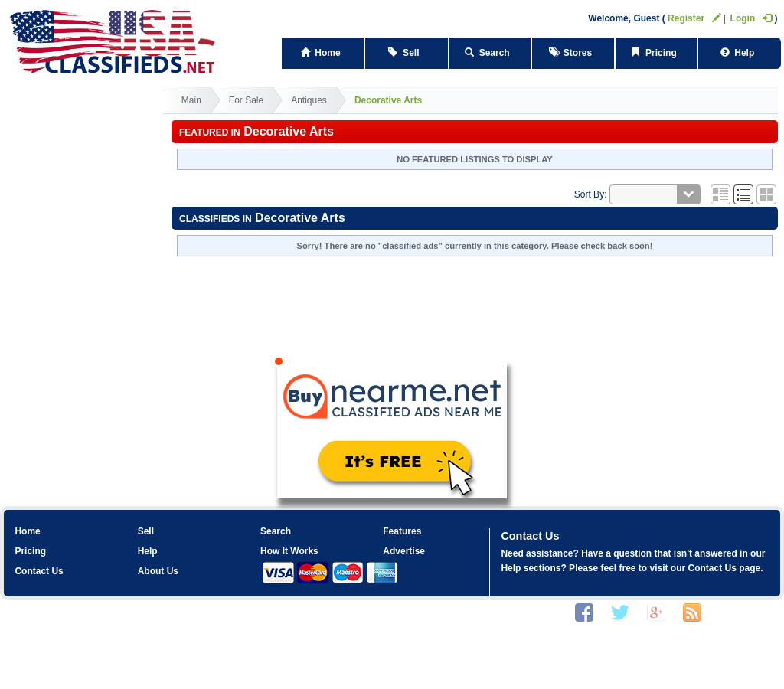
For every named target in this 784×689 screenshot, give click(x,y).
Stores (573, 53)
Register (694, 18)
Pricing (656, 53)
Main (191, 100)
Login (751, 18)
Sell (406, 53)
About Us (158, 571)
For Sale (246, 100)
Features (402, 531)
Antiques (309, 100)
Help (740, 53)
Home (323, 53)
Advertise (404, 551)
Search (490, 53)
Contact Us (39, 571)
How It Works (289, 551)
